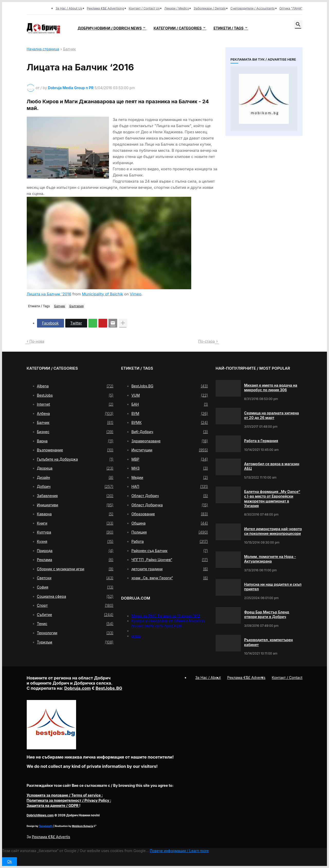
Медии (170, 478)
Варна (75, 441)
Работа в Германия (261, 441)
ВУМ (170, 414)
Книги (75, 523)
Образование (170, 514)
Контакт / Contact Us (144, 8)
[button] (298, 25)
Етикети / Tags (229, 28)
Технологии (75, 633)
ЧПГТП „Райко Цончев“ (170, 560)
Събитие (75, 615)
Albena (75, 386)
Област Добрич (170, 496)
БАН (170, 404)
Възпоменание (75, 450)
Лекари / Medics (177, 8)
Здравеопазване (170, 441)
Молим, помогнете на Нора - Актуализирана (270, 559)
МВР (170, 459)
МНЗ (170, 468)
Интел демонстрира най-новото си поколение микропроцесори (273, 531)
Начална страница (43, 49)
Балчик (70, 49)
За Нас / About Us (69, 8)
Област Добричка (170, 505)
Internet (75, 404)
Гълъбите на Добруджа (75, 459)
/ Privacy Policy (68, 800)
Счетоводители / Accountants (253, 8)
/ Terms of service (64, 795)
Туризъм (75, 642)
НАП (170, 487)
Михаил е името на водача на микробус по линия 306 (271, 388)
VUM (170, 395)
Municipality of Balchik (103, 294)
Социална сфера (75, 596)
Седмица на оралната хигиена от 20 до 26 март (272, 415)
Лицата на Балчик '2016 (49, 294)
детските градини (170, 569)
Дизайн (75, 478)
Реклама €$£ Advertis (51, 837)
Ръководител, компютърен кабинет (269, 642)
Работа (170, 542)
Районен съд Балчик (170, 551)
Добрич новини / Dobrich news (110, 28)
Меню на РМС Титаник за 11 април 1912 (166, 616)
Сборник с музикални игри (75, 569)
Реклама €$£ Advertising (106, 8)
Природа (75, 551)
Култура (75, 532)
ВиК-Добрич (170, 432)
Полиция (170, 532)
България (76, 306)
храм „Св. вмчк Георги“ (170, 578)
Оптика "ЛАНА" (291, 8)
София (75, 587)
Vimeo (136, 294)
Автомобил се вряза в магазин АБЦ (272, 466)
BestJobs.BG (170, 386)
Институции (170, 450)
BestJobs (75, 395)
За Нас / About (208, 678)
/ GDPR (53, 805)
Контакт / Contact (287, 678)
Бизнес (75, 432)
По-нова (37, 341)
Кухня (75, 542)
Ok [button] (10, 861)
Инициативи (75, 505)
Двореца (75, 468)
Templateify (46, 826)
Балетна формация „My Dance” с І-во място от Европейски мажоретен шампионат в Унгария (272, 499)
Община (170, 523)
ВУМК (170, 423)
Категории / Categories (177, 28)
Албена (75, 414)
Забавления (75, 496)
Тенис (75, 624)
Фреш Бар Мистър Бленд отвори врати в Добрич (267, 614)
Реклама (75, 560)
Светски (75, 578)
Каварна (75, 514)
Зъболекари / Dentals (210, 8)
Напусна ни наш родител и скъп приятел (273, 587)
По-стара (206, 341)
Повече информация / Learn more (179, 851)
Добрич (75, 487)
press (136, 636)
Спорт (75, 605)
